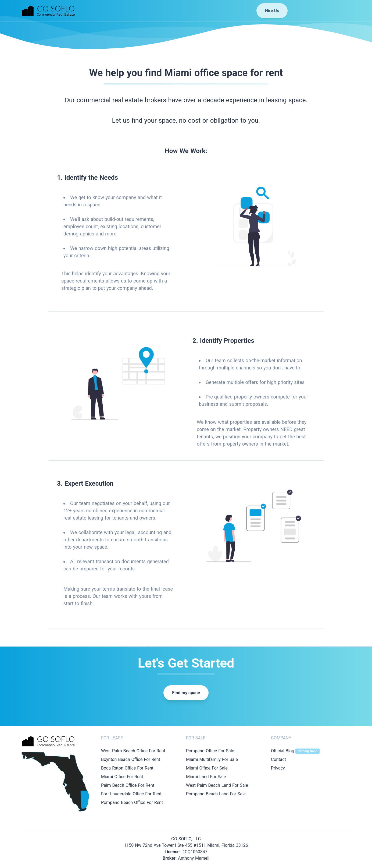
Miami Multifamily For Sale (212, 759)
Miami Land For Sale (206, 777)
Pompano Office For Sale (210, 751)
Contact (278, 759)
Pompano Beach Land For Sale (216, 794)
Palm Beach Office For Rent (128, 785)
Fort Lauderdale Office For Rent (131, 794)
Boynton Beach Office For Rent (131, 759)
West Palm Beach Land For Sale (217, 785)
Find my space (186, 693)
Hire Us (272, 11)
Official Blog (295, 751)
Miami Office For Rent (122, 777)
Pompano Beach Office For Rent (132, 802)
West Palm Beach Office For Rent (133, 751)
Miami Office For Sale (207, 768)
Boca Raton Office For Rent (127, 768)
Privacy (278, 768)
